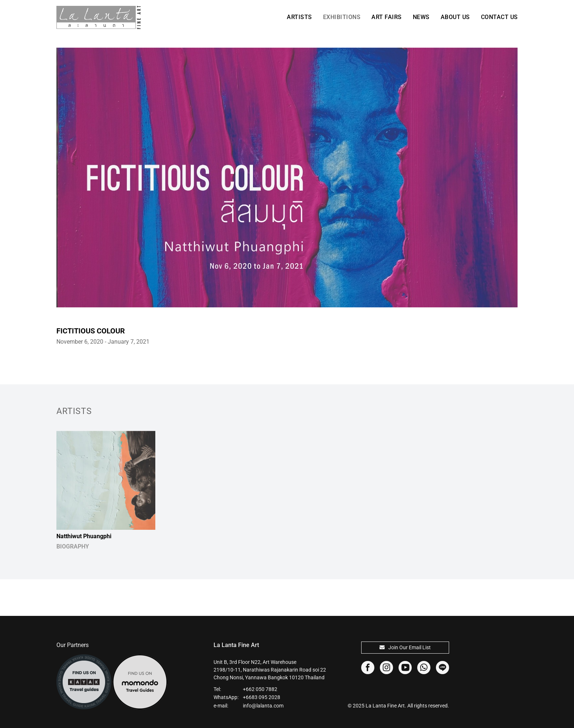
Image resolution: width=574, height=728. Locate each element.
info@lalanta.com (263, 706)
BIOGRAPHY (73, 546)
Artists (299, 17)
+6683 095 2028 (262, 697)
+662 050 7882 (260, 689)
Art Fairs (387, 17)
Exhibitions (342, 17)
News (421, 17)
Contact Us (499, 17)
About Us (455, 17)
